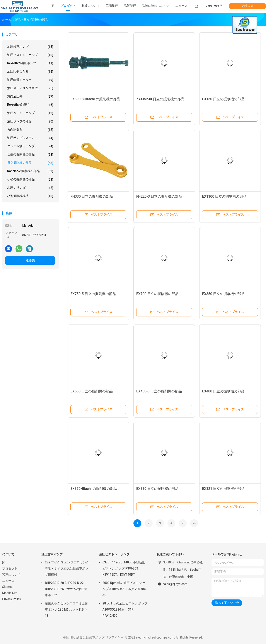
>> (194, 523)
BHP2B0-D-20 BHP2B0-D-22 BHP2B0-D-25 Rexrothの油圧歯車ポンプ (66, 589)
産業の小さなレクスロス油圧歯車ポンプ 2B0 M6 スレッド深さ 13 (66, 609)
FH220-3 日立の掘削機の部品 (159, 196)
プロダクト (10, 568)
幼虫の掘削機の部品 (30, 155)
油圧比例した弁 (30, 72)
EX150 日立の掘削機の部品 (223, 99)
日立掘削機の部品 (30, 163)
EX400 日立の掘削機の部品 (223, 391)
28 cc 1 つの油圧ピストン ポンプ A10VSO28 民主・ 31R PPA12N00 (125, 609)
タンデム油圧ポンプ (30, 146)
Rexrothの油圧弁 (30, 105)
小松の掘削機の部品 (30, 180)
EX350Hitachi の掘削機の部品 (94, 489)
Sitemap (8, 587)
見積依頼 (247, 6)
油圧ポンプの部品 (30, 121)
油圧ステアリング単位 (30, 88)
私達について (11, 575)
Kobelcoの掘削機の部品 (30, 171)
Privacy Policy (12, 599)
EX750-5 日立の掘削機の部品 (93, 294)
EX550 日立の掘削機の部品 (92, 391)
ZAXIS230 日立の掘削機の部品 (160, 99)
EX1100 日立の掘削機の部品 (224, 196)
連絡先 (30, 260)
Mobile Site (10, 593)
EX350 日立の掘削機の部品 (223, 294)
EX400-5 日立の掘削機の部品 (159, 391)
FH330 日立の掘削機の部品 (92, 196)
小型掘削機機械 (30, 196)
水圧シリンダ (30, 188)
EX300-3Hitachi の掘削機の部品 (95, 99)
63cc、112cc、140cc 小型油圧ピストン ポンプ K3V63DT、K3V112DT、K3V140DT (124, 568)
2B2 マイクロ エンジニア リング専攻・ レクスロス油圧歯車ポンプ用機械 (67, 568)
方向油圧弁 (30, 97)
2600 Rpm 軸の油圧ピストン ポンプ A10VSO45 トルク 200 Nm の (124, 589)
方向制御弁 (30, 130)
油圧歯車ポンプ (30, 47)
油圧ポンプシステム (30, 138)
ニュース (8, 581)
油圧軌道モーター (30, 80)
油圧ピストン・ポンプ (30, 55)
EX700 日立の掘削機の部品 (157, 294)
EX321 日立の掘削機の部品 (223, 489)
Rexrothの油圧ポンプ (30, 63)
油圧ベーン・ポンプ (30, 113)
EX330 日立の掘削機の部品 (157, 489)
